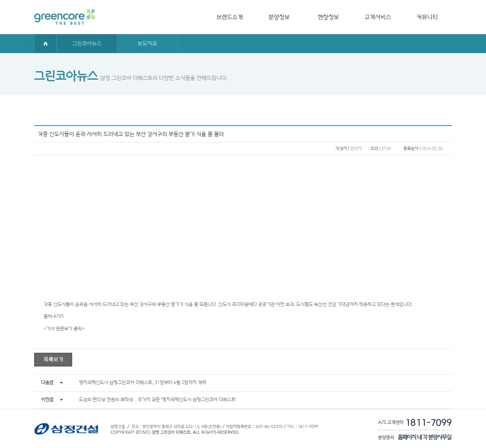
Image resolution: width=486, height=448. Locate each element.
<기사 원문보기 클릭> (64, 328)
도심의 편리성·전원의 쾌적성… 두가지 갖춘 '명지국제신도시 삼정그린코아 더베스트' (158, 399)
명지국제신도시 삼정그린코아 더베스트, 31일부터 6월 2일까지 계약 (143, 382)
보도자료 (147, 43)
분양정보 (279, 17)
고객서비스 (378, 17)
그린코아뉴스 (87, 43)
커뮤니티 (427, 17)
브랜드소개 (230, 17)
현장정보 (328, 17)
